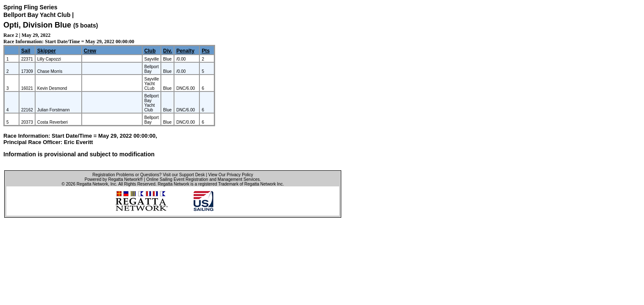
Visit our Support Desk (184, 175)
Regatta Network (92, 184)
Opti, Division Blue (37, 25)
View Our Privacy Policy (231, 175)
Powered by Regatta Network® (114, 179)
